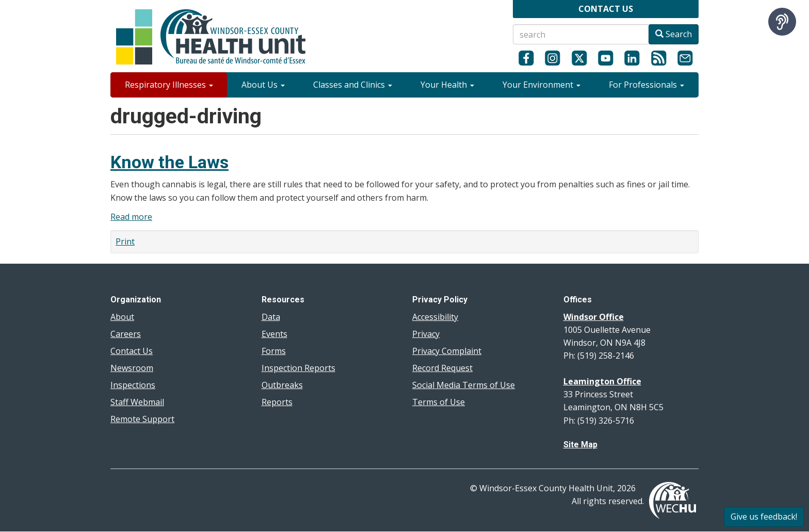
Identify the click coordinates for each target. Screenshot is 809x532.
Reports (277, 402)
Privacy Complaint (447, 351)
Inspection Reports (298, 368)
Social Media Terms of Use (464, 385)
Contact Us (132, 351)
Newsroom (132, 368)
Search (674, 34)
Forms (274, 351)
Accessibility (435, 317)
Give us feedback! (764, 517)
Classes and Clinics (353, 85)
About (122, 317)
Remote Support (142, 419)
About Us (263, 85)
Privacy (426, 334)
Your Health (447, 85)
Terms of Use (439, 402)
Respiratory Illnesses (169, 85)
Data (271, 317)
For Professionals (646, 85)
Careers (126, 334)
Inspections (133, 385)
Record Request (442, 368)
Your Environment (541, 85)
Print (125, 241)
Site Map (580, 445)
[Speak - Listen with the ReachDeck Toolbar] (782, 22)
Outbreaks (282, 385)
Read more (131, 217)
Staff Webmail (137, 402)
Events (274, 334)
